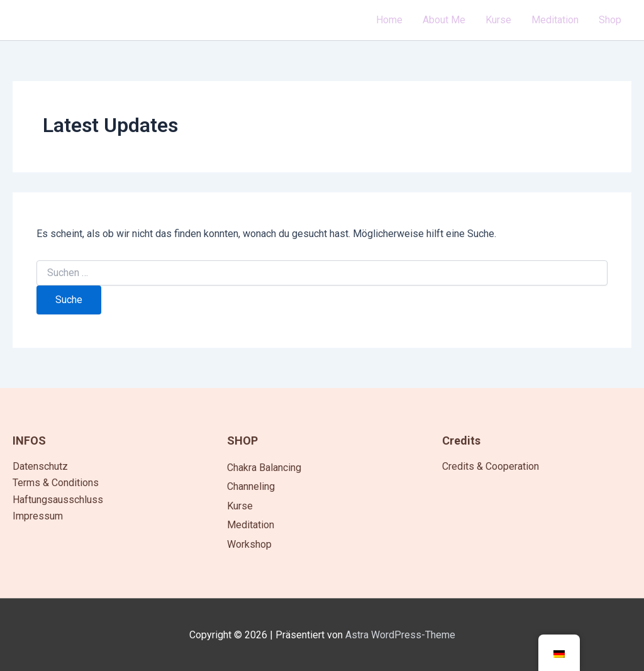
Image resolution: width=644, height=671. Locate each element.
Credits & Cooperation (491, 466)
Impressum (38, 516)
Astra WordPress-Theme (400, 635)
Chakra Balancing (264, 468)
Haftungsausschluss (58, 500)
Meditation (251, 525)
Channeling (251, 486)
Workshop (249, 544)
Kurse (240, 506)
